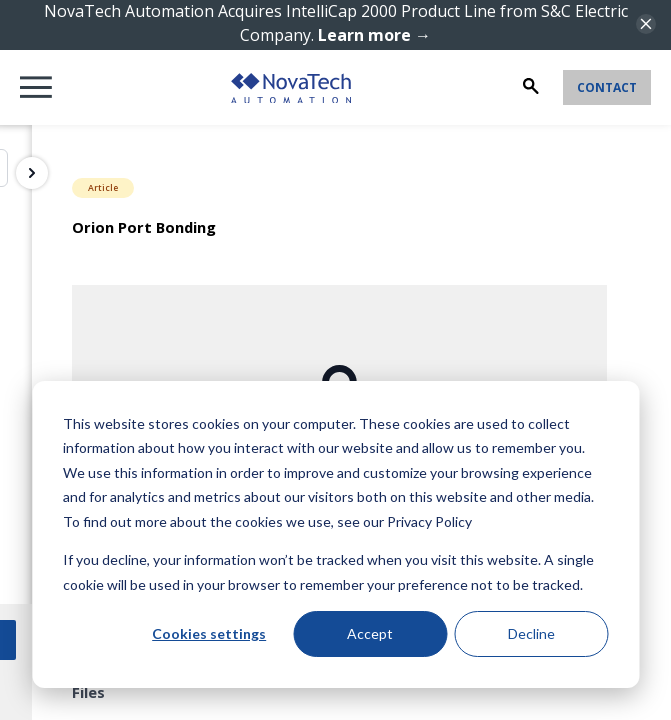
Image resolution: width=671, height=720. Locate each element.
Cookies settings (209, 633)
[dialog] (335, 534)
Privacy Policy (429, 521)
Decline (531, 633)
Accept (370, 633)
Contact (607, 87)
